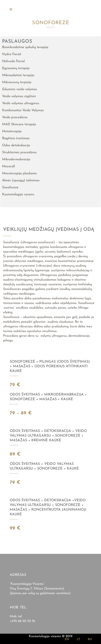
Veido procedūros (15, 117)
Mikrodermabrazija (16, 159)
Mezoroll (8, 166)
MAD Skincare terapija (19, 124)
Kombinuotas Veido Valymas (23, 110)
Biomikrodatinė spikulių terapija (25, 47)
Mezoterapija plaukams (19, 173)
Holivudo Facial (13, 61)
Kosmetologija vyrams (18, 194)
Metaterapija (12, 131)
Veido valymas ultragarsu (21, 103)
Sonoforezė (10, 187)
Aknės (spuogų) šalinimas (21, 180)
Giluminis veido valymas (20, 89)
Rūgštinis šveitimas (16, 138)
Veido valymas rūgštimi (19, 96)
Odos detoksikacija (16, 145)
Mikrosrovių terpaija (17, 82)
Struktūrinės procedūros (19, 152)
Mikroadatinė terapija (18, 75)
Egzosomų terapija (16, 68)
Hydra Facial (12, 54)
